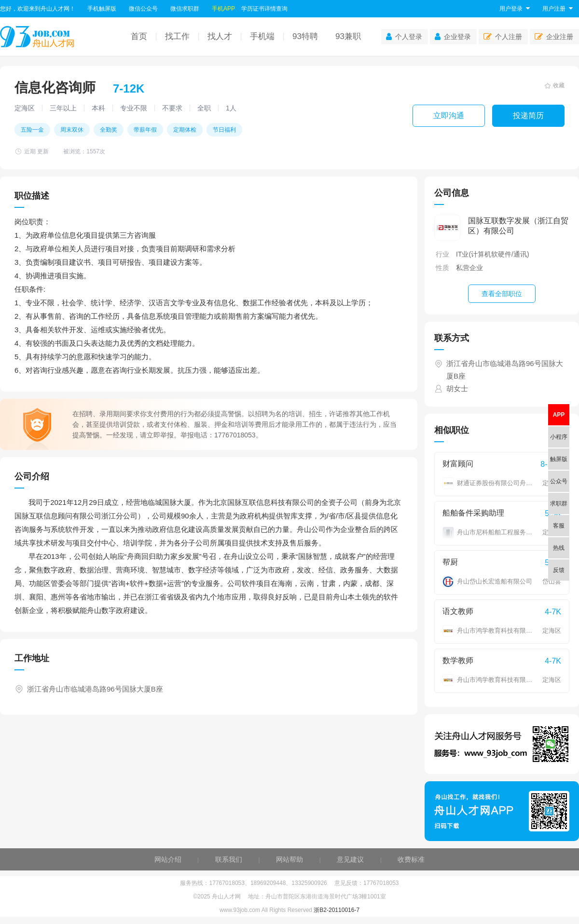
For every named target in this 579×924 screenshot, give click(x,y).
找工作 (177, 36)
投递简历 (528, 115)
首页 (139, 36)
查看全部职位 (502, 294)
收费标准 (411, 859)
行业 (442, 254)
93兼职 (348, 36)
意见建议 (350, 859)
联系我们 (229, 859)
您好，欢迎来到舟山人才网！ (38, 9)
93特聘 (305, 36)
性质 (442, 268)
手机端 (262, 36)
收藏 (555, 85)
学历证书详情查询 (264, 9)
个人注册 (503, 37)
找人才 (220, 36)
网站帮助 (289, 859)
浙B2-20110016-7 (337, 910)
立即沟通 (449, 115)
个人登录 (404, 37)
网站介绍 (168, 859)
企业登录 (453, 37)
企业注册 (554, 37)
